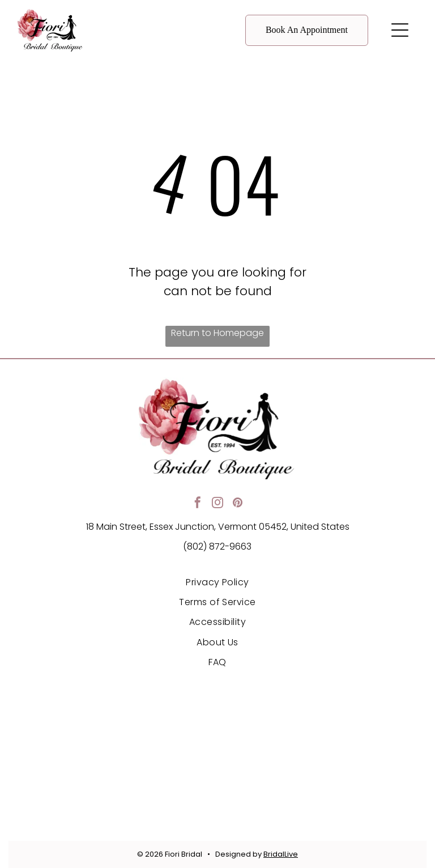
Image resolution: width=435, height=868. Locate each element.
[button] (400, 30)
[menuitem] (217, 582)
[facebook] (198, 504)
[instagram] (217, 504)
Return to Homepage (217, 333)
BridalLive (281, 854)
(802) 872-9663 (217, 546)
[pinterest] (237, 504)
